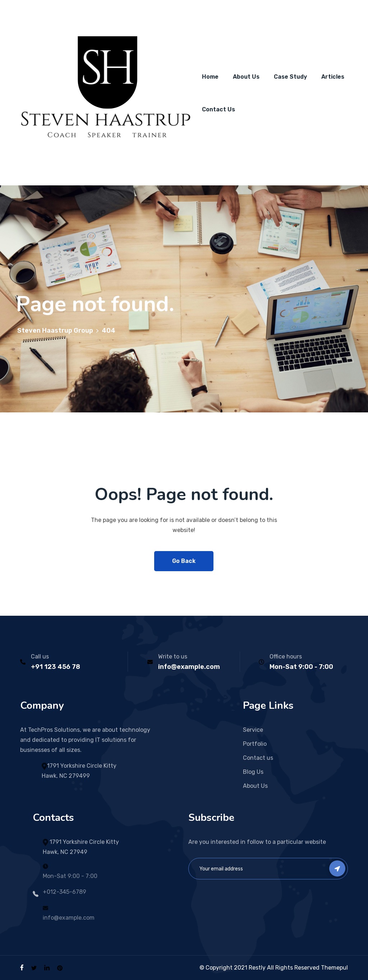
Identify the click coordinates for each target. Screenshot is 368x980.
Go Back (184, 561)
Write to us (173, 657)
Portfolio (255, 744)
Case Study (290, 77)
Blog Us (253, 772)
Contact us (258, 758)
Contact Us (218, 109)
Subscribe (337, 868)
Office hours (286, 657)
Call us (40, 657)
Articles (333, 77)
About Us (246, 77)
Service (253, 730)
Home (210, 77)
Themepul (334, 968)
